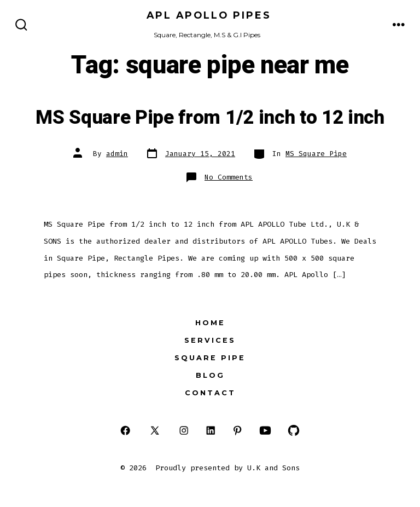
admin (117, 154)
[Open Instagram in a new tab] (184, 430)
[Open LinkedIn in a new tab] (211, 430)
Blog (210, 375)
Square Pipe (210, 358)
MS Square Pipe (316, 154)
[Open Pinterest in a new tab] (238, 430)
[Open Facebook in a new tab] (126, 430)
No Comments (229, 177)
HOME (210, 323)
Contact (210, 393)
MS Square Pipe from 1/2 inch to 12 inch (210, 118)
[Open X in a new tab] (155, 430)
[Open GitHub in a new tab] (294, 430)
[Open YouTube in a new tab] (265, 430)
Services (210, 340)
